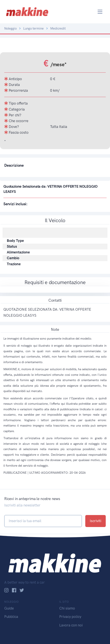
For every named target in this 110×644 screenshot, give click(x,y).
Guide (9, 608)
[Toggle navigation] (100, 12)
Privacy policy (70, 617)
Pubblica (11, 617)
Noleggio (10, 28)
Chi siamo (67, 608)
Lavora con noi (71, 625)
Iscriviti (96, 521)
